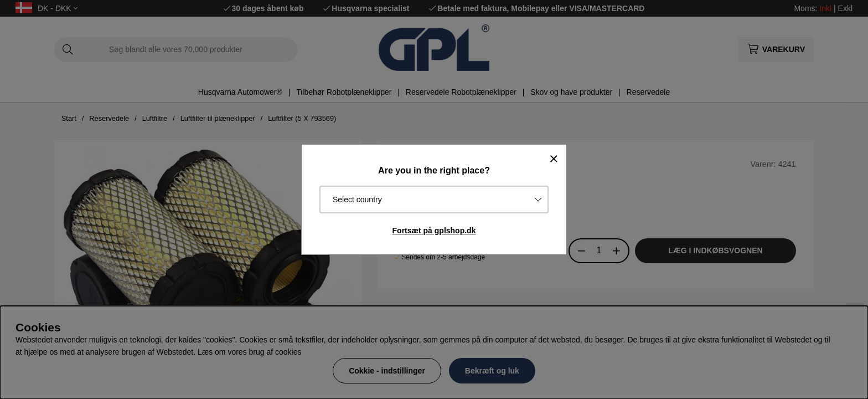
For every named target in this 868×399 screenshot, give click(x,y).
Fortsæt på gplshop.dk (434, 231)
